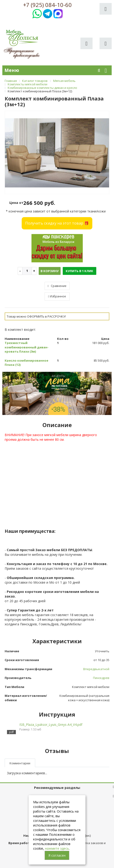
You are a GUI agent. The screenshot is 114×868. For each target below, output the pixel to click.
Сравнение (57, 286)
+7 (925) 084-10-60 (47, 5)
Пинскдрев (101, 678)
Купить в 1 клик (79, 271)
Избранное (57, 296)
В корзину (50, 271)
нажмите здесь (57, 848)
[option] (57, 153)
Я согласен (57, 855)
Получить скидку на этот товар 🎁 (57, 223)
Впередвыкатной (96, 669)
